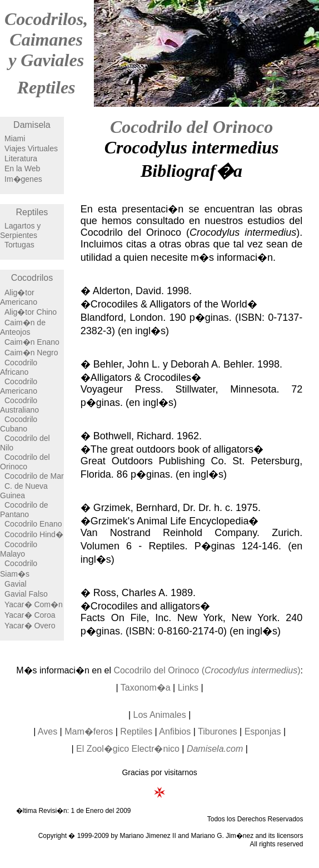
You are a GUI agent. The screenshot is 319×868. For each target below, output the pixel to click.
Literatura (21, 158)
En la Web (22, 168)
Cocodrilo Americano (19, 386)
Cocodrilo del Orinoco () (207, 670)
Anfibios (175, 731)
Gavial (16, 584)
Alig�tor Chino (31, 312)
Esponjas (263, 731)
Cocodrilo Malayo (19, 549)
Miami (15, 138)
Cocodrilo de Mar (34, 476)
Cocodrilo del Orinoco (25, 462)
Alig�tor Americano (19, 297)
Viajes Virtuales (31, 148)
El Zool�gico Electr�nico (128, 749)
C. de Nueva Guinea (24, 491)
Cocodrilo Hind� (34, 534)
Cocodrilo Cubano (19, 424)
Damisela (32, 125)
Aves (48, 731)
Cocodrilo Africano (19, 367)
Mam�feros (89, 731)
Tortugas (19, 245)
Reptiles (46, 87)
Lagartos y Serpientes (20, 230)
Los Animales (160, 715)
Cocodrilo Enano (33, 524)
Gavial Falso (26, 594)
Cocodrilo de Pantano (24, 510)
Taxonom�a (146, 688)
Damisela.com (215, 749)
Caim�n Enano (32, 342)
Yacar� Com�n (34, 604)
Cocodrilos (32, 278)
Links (188, 688)
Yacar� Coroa (30, 615)
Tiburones (218, 731)
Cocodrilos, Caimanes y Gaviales (46, 39)
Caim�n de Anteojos (23, 327)
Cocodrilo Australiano (19, 405)
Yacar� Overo (30, 626)
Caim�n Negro (31, 353)
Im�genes (23, 179)
